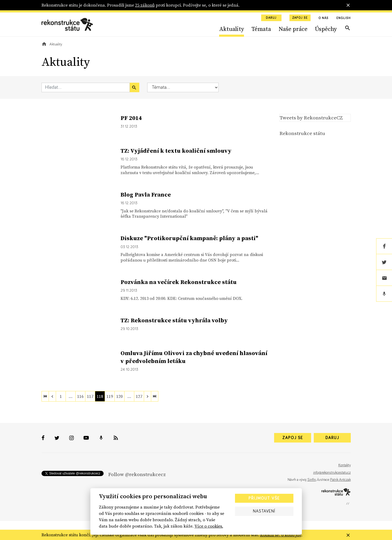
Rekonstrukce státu (302, 133)
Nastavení (264, 511)
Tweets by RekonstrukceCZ (311, 118)
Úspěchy (326, 29)
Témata (261, 29)
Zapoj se (300, 18)
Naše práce (293, 29)
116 (80, 396)
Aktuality (232, 29)
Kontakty (345, 465)
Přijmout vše (264, 498)
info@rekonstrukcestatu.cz (332, 473)
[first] (45, 396)
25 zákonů (145, 5)
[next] (147, 396)
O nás (324, 18)
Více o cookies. (209, 526)
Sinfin (312, 480)
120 (119, 396)
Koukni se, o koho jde (281, 535)
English (343, 18)
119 (110, 396)
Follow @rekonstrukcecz (137, 474)
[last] (155, 396)
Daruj (271, 18)
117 (90, 396)
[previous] (52, 396)
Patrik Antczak (340, 480)
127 (139, 396)
